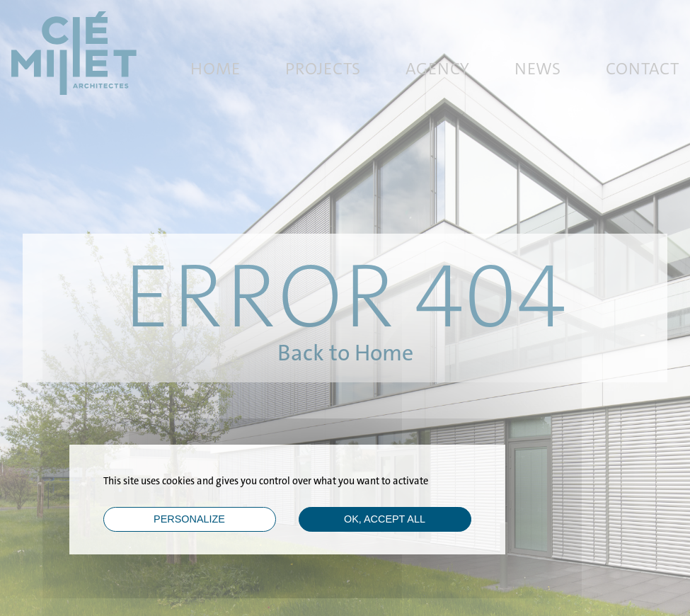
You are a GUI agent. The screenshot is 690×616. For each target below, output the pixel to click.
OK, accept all (385, 519)
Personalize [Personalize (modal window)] (189, 519)
